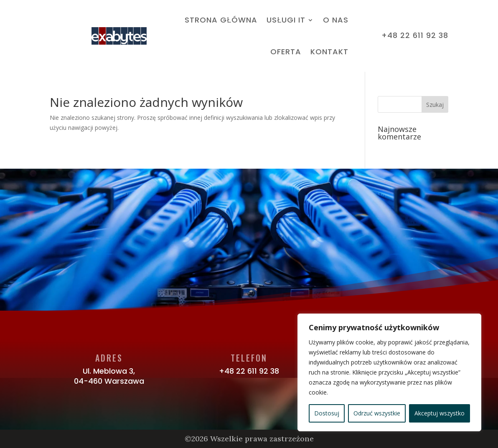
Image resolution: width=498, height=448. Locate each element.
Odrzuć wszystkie (377, 413)
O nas (336, 20)
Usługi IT (286, 20)
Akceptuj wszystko (440, 413)
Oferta (286, 52)
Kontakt (329, 52)
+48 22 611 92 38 (249, 371)
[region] (389, 372)
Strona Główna (221, 20)
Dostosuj (327, 413)
